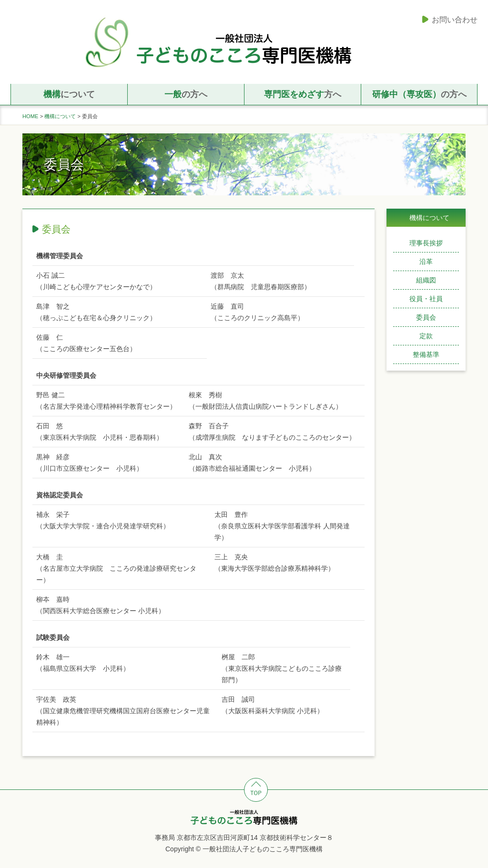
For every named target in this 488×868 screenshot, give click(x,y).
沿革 (426, 262)
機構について (60, 116)
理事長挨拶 (426, 243)
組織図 (426, 280)
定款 (426, 336)
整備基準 (426, 354)
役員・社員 (426, 299)
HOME (30, 116)
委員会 (426, 317)
